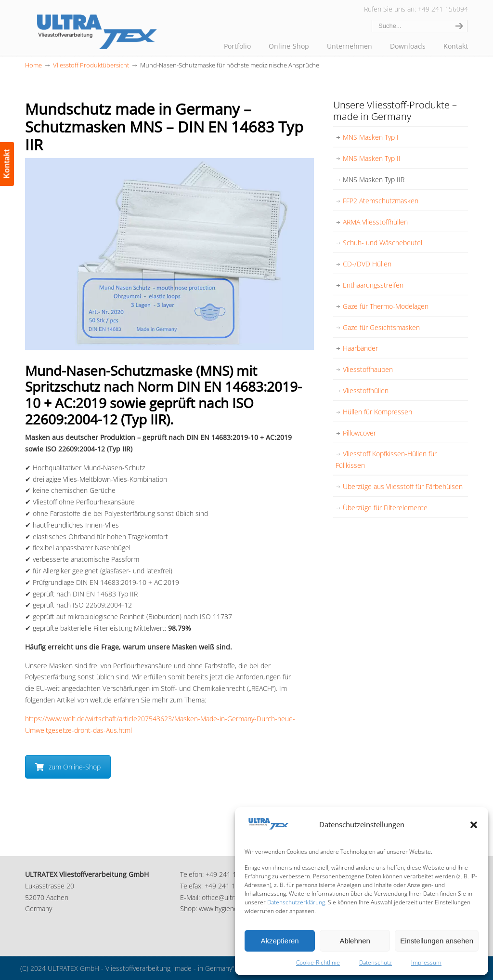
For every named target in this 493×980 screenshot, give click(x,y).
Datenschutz (376, 962)
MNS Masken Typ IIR (374, 179)
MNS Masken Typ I (371, 137)
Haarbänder (360, 348)
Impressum (426, 962)
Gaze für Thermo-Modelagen (386, 306)
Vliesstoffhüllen (366, 391)
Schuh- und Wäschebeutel (383, 243)
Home (33, 65)
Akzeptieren (279, 941)
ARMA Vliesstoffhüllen (375, 222)
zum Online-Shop (68, 767)
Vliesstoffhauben (368, 369)
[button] (474, 825)
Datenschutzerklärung (296, 902)
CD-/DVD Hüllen (367, 264)
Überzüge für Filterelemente (385, 508)
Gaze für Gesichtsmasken (381, 327)
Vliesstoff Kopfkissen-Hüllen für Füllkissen (386, 459)
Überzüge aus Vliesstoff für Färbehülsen (403, 486)
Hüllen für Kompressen (377, 412)
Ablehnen (355, 941)
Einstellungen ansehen (437, 941)
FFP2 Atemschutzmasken (381, 201)
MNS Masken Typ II (372, 158)
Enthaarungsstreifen (373, 285)
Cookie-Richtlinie (318, 962)
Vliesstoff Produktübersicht (91, 65)
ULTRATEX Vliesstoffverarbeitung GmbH (97, 30)
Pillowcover (359, 433)
